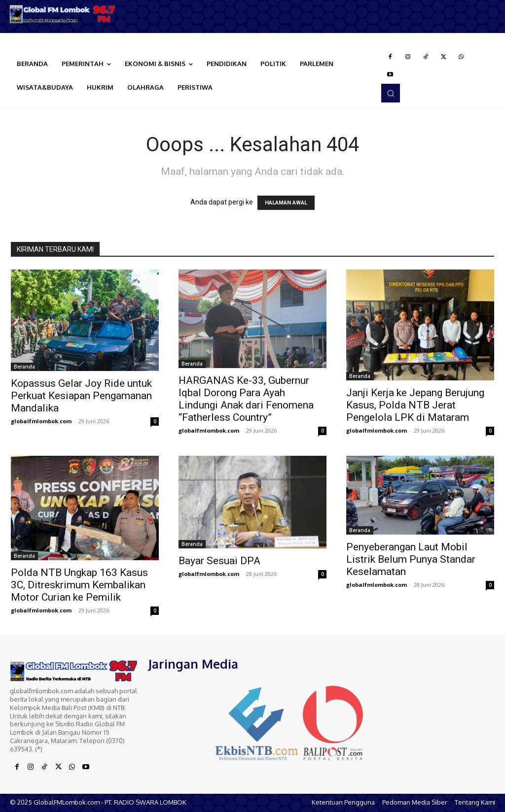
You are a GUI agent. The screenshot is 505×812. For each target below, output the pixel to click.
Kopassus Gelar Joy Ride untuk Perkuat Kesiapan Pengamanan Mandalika (81, 396)
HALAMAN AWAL (286, 203)
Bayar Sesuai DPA (219, 561)
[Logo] (63, 14)
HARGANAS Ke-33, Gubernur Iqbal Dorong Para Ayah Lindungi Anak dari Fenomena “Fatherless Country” (246, 399)
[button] (391, 93)
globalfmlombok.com (41, 421)
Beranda (24, 367)
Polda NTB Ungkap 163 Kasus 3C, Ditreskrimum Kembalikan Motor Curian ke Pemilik (79, 585)
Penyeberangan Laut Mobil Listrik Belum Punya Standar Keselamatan (411, 559)
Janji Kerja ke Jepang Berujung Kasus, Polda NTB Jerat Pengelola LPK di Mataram (415, 405)
